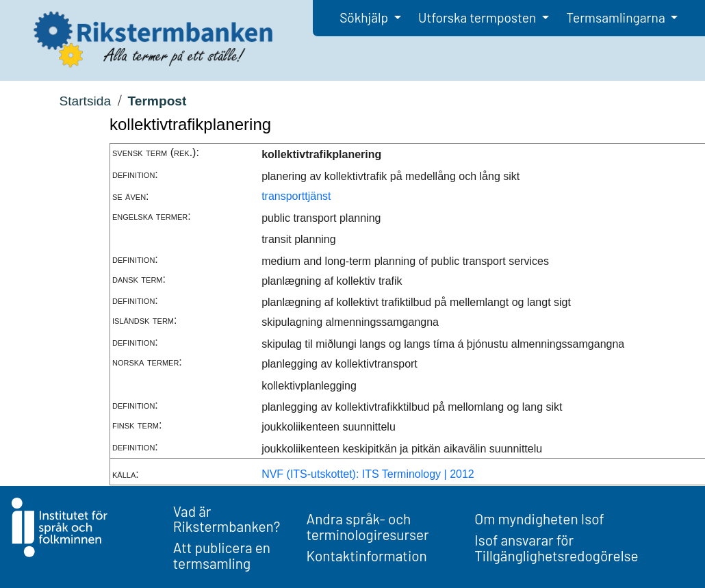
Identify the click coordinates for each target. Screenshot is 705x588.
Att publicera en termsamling (222, 555)
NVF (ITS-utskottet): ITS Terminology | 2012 (368, 474)
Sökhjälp (365, 17)
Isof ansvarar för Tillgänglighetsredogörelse (556, 548)
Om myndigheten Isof (539, 519)
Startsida (85, 101)
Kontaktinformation (367, 555)
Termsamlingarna (617, 17)
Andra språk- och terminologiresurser (368, 526)
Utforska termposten (478, 17)
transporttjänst (296, 196)
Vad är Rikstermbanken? (227, 519)
